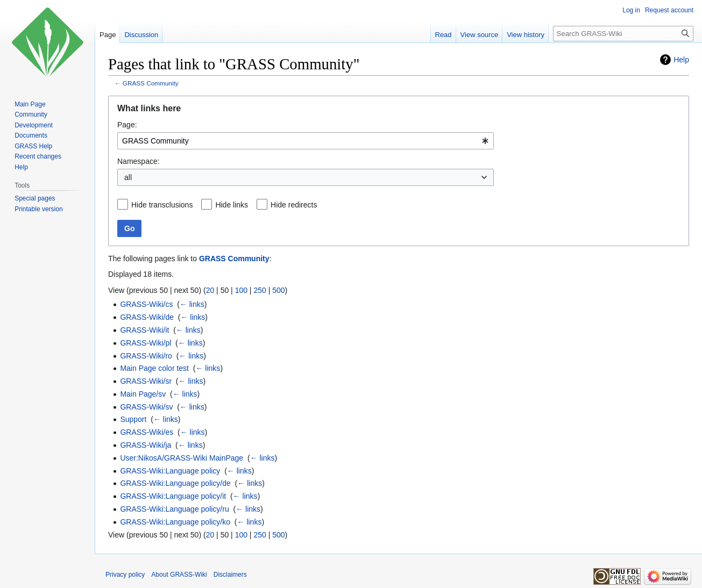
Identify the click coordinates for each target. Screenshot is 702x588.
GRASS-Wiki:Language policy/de (175, 483)
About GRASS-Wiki (179, 575)
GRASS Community (151, 83)
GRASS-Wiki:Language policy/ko (175, 522)
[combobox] (306, 141)
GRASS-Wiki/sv (146, 407)
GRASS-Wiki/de (147, 317)
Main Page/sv (143, 394)
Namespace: (139, 161)
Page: (127, 125)
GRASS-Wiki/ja (146, 445)
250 (260, 290)
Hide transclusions (162, 205)
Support (133, 419)
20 (210, 290)
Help (681, 60)
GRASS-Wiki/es (147, 432)
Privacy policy (125, 575)
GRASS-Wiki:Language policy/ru (174, 509)
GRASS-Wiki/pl (146, 343)
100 (241, 290)
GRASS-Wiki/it (144, 330)
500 (278, 290)
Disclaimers (230, 575)
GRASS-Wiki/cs (146, 304)
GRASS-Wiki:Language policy (170, 471)
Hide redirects (294, 205)
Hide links (232, 205)
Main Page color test (154, 368)
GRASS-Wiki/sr (146, 381)
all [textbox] (128, 177)
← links (192, 304)
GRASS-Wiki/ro (146, 356)
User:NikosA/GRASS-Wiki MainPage (182, 458)
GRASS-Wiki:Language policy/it (173, 496)
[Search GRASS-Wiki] (623, 34)
